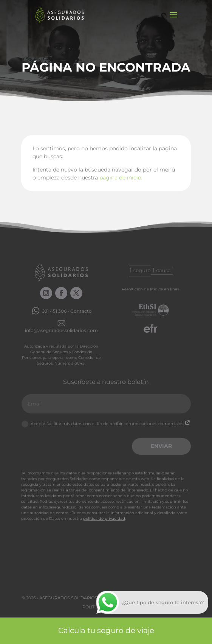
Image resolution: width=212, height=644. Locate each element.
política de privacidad (104, 518)
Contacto (81, 311)
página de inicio (120, 178)
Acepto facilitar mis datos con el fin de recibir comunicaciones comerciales (106, 424)
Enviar (161, 446)
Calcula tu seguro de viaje (106, 630)
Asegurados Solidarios (68, 598)
